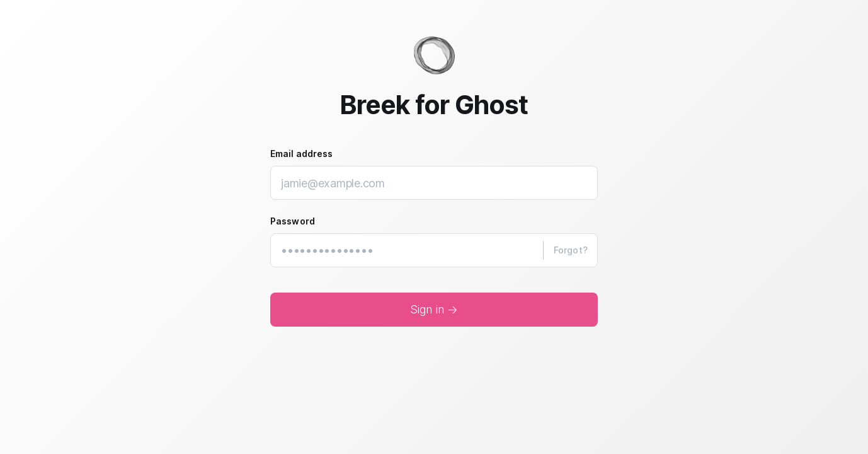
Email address (301, 154)
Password (293, 221)
